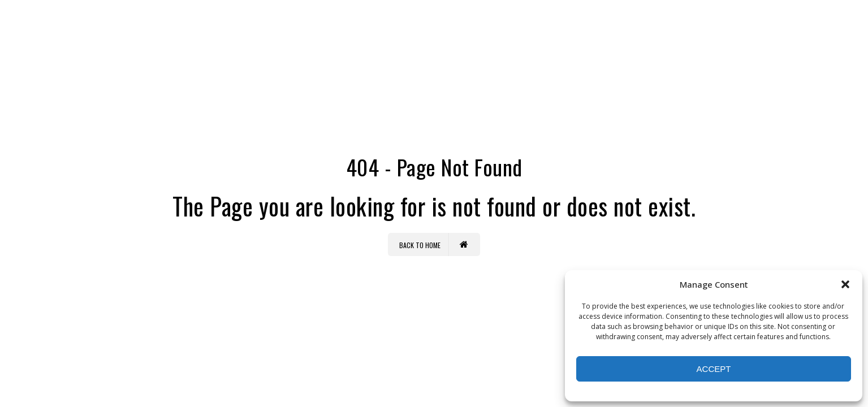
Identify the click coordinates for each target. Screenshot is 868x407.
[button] (845, 284)
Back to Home (434, 244)
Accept (714, 369)
